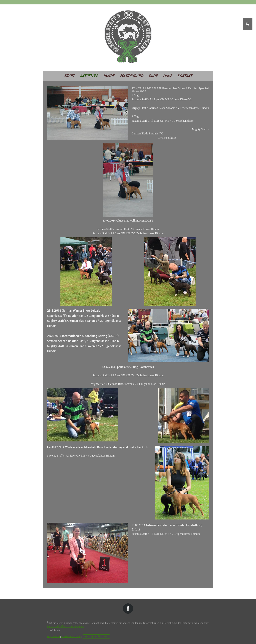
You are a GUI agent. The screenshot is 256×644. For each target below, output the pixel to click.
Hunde (109, 76)
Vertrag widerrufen (96, 636)
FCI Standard (131, 76)
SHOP (153, 76)
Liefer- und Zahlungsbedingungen (66, 626)
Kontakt (185, 76)
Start (69, 76)
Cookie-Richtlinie (71, 636)
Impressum (53, 636)
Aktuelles (89, 76)
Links (168, 76)
